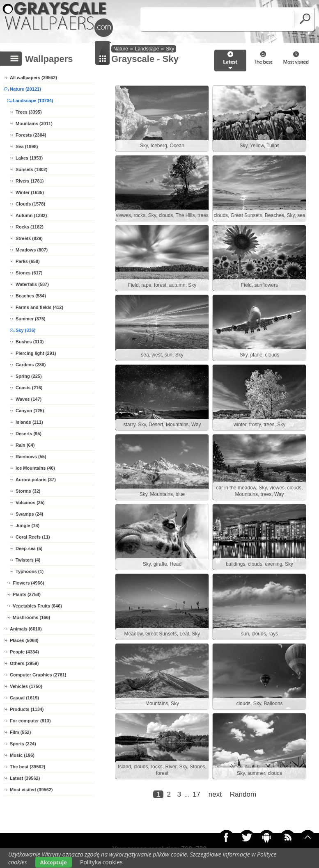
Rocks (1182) (30, 227)
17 (196, 794)
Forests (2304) (31, 135)
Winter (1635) (30, 192)
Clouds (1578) (30, 204)
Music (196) (22, 755)
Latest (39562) (25, 778)
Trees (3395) (29, 112)
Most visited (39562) (31, 790)
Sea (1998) (27, 146)
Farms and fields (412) (39, 307)
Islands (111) (29, 422)
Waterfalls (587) (32, 284)
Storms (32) (28, 491)
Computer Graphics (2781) (38, 675)
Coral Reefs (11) (33, 537)
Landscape (147, 49)
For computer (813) (30, 721)
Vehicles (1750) (26, 686)
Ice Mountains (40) (35, 468)
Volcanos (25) (30, 503)
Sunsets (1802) (32, 169)
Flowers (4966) (28, 583)
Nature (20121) (25, 89)
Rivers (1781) (30, 181)
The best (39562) (28, 767)
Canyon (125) (30, 411)
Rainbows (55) (31, 457)
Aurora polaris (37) (36, 480)
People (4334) (24, 652)
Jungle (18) (28, 525)
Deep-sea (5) (29, 548)
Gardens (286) (31, 365)
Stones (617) (29, 273)
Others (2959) (24, 663)
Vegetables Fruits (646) (37, 606)
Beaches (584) (31, 296)
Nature (121, 49)
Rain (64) (25, 445)
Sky (170, 49)
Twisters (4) (28, 560)
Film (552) (20, 732)
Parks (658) (28, 261)
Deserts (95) (29, 434)
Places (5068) (24, 640)
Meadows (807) (32, 250)
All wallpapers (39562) (33, 78)
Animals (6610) (26, 629)
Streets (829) (29, 238)
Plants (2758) (27, 594)
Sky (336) (25, 330)
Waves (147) (29, 399)
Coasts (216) (29, 388)
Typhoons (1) (30, 571)
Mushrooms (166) (31, 617)
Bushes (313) (30, 342)
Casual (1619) (24, 698)
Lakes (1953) (29, 158)
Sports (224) (23, 744)
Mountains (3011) (34, 123)
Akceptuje (54, 862)
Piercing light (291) (36, 353)
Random (243, 794)
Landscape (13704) (33, 101)
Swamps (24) (29, 514)
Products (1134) (27, 709)
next (215, 794)
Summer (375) (31, 319)
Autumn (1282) (31, 215)
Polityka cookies (101, 862)
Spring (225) (29, 376)
